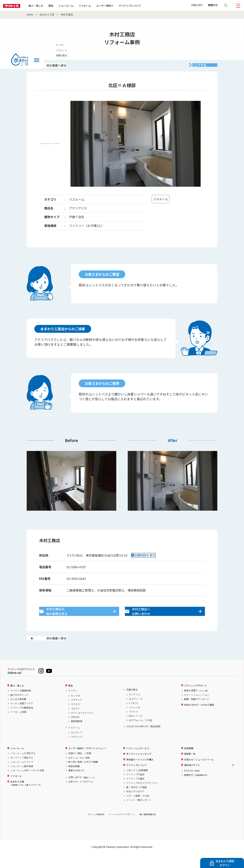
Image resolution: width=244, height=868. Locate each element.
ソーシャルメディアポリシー (122, 828)
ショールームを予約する (23, 767)
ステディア (77, 713)
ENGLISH (197, 5)
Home (30, 15)
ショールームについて (22, 775)
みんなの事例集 (18, 713)
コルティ (75, 722)
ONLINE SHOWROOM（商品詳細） (144, 740)
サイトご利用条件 (96, 828)
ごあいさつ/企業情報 (137, 784)
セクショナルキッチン (82, 726)
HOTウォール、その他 (140, 734)
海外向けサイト (192, 778)
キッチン (73, 704)
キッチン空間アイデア (22, 717)
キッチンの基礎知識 (21, 704)
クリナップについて (142, 6)
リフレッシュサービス (138, 762)
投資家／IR (190, 767)
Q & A (80, 771)
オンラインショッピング (139, 767)
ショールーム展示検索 (22, 780)
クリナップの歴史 (135, 792)
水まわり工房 (47, 15)
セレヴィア (77, 746)
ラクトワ (133, 725)
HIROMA (75, 731)
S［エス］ (134, 717)
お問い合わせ (82, 791)
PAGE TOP (122, 847)
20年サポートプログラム (81, 795)
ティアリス (134, 708)
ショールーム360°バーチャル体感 (27, 784)
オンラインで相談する (22, 771)
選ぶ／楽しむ (17, 699)
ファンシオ (135, 721)
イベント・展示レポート (139, 813)
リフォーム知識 (18, 725)
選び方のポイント (19, 708)
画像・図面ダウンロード (197, 713)
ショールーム (78, 6)
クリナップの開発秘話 (22, 721)
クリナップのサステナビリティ (142, 796)
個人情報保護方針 (148, 828)
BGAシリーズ (136, 729)
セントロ (75, 709)
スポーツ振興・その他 (138, 809)
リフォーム (97, 6)
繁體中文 (213, 5)
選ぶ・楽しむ (48, 6)
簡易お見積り (197, 704)
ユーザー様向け (117, 6)
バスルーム (74, 741)
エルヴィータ (136, 712)
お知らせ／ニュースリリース (199, 773)
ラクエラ (75, 718)
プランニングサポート (196, 699)
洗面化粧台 (132, 703)
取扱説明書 (74, 780)
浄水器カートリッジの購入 (140, 773)
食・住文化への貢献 (136, 801)
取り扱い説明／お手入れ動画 (83, 775)
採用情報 (189, 762)
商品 (71, 699)
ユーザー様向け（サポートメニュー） (88, 762)
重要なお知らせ (76, 784)
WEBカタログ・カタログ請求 (199, 718)
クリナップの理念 (135, 788)
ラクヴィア (77, 750)
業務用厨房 (77, 735)
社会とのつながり (135, 805)
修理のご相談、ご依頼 (80, 767)
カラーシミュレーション (197, 708)
